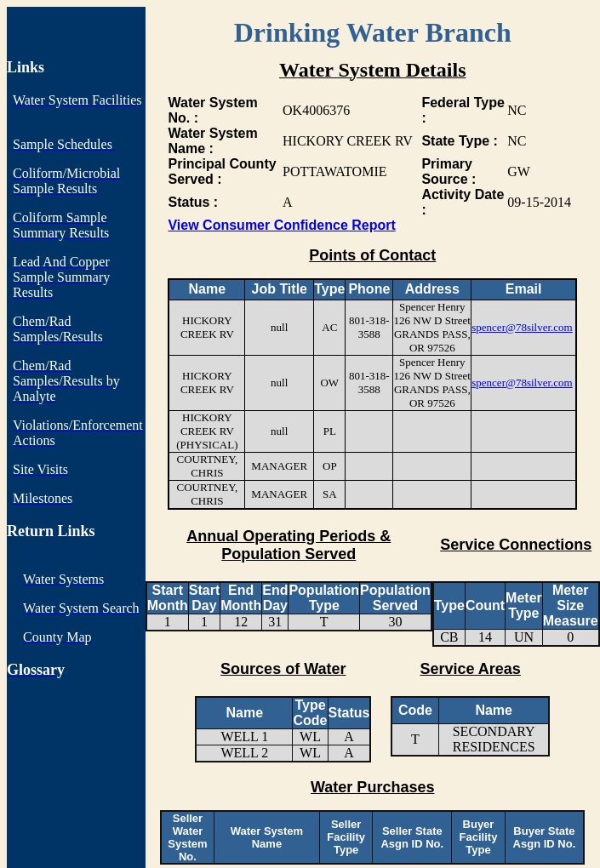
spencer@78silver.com (522, 327)
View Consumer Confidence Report (281, 225)
